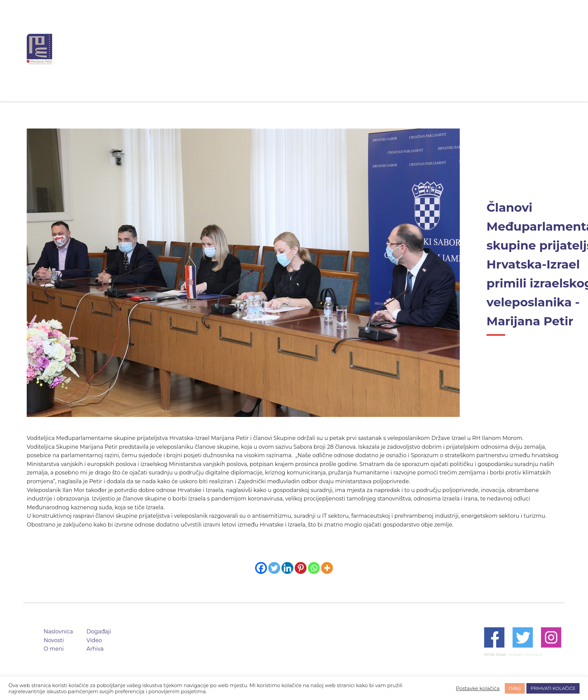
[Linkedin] (287, 568)
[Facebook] (261, 568)
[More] (327, 568)
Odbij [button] (515, 688)
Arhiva (415, 49)
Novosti (266, 49)
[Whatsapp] (314, 568)
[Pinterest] (301, 568)
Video (381, 49)
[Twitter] (274, 568)
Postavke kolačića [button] (478, 689)
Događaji (344, 49)
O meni (304, 49)
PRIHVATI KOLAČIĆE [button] (553, 688)
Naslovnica (224, 49)
